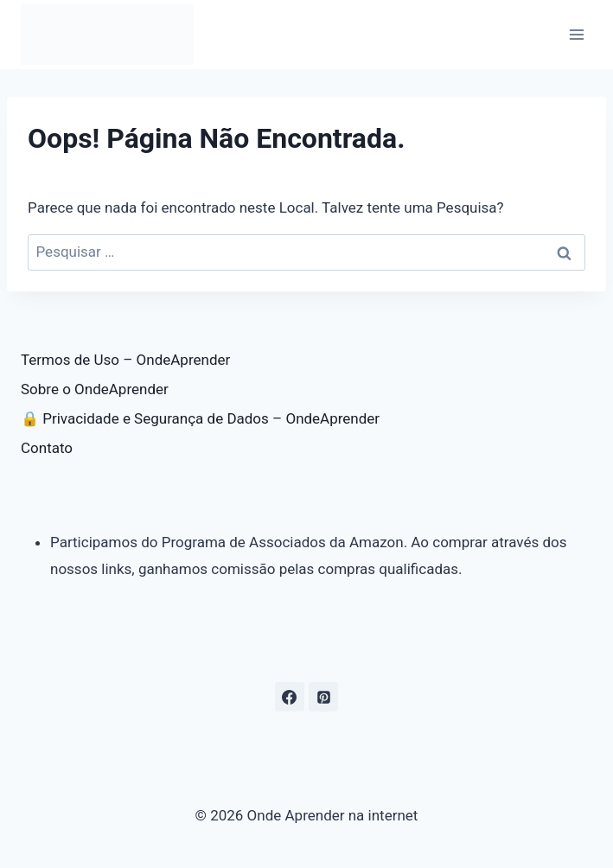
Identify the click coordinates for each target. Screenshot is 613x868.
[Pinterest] (323, 697)
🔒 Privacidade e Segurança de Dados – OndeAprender (200, 418)
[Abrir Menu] (576, 34)
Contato (47, 448)
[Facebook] (290, 697)
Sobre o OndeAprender (95, 389)
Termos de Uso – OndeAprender (125, 360)
